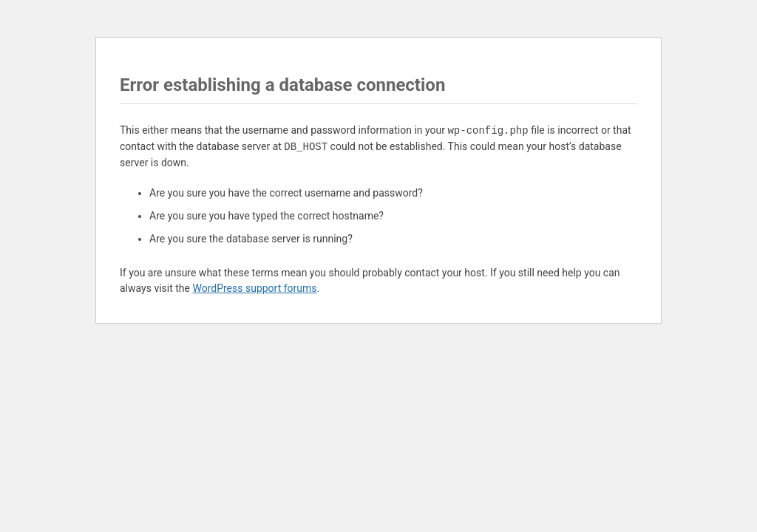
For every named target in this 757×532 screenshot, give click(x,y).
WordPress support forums (254, 288)
